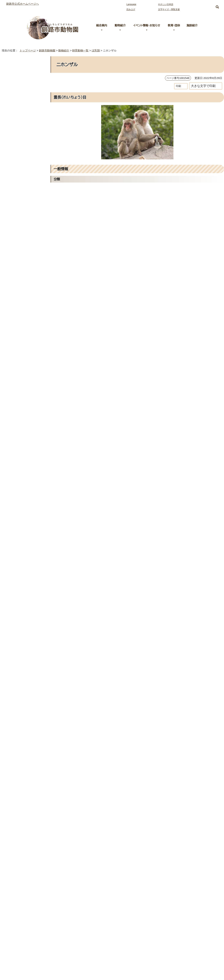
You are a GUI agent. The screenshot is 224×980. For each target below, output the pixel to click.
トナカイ (11, 209)
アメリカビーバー (16, 113)
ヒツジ (10, 241)
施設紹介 (192, 25)
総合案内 (102, 25)
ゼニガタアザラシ (16, 185)
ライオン (11, 257)
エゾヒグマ (12, 137)
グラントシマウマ (16, 169)
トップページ (26, 50)
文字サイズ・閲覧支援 (168, 9)
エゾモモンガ (14, 145)
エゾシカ (11, 129)
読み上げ (131, 9)
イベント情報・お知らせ (147, 25)
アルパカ (12, 121)
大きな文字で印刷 (203, 86)
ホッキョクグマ (14, 225)
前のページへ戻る (176, 875)
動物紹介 (120, 25)
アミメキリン (13, 105)
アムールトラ (13, 97)
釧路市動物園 (46, 50)
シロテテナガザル (16, 177)
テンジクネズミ (15, 201)
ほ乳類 (98, 50)
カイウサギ (12, 161)
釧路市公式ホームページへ (22, 4)
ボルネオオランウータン (19, 233)
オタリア (11, 153)
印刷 (178, 86)
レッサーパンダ (15, 266)
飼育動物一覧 (81, 50)
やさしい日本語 (165, 4)
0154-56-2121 (81, 856)
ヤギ (9, 249)
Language (132, 4)
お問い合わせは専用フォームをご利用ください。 (98, 861)
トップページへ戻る (210, 875)
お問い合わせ (30, 947)
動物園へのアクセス (34, 932)
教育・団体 (174, 25)
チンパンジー (14, 193)
